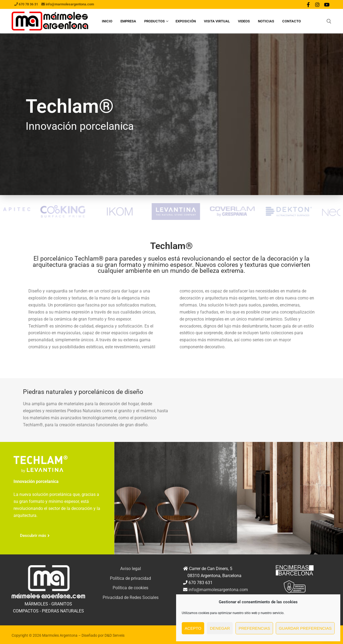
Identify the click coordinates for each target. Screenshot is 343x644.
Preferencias (254, 628)
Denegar (220, 628)
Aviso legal (131, 569)
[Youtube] (327, 4)
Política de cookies (130, 588)
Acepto (193, 628)
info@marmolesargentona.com (218, 590)
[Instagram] (317, 4)
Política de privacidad (130, 578)
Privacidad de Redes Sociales (131, 597)
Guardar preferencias (305, 628)
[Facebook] (308, 4)
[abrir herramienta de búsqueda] (329, 21)
